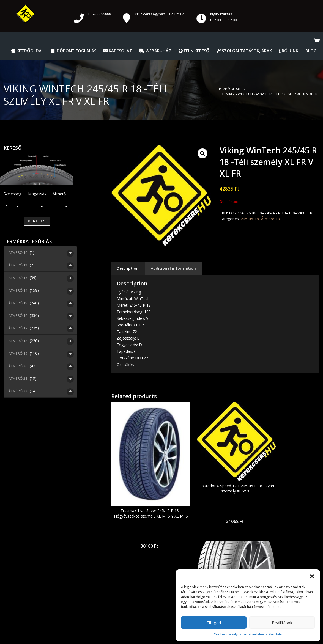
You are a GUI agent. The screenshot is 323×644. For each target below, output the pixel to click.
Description (128, 268)
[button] (312, 576)
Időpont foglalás (74, 51)
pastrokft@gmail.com (148, 582)
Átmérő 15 (19, 304)
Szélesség (12, 194)
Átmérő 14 (19, 291)
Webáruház (155, 51)
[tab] (128, 269)
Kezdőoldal (27, 51)
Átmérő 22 (19, 392)
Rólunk (289, 51)
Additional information (173, 268)
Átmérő (59, 194)
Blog (311, 51)
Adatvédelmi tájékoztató (263, 634)
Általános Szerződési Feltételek (52, 627)
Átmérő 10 (19, 253)
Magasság (37, 194)
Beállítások (282, 623)
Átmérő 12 (19, 266)
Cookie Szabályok (228, 634)
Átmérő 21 (19, 379)
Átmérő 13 (19, 279)
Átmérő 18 (19, 342)
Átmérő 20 (19, 367)
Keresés (37, 221)
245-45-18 (250, 219)
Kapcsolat (118, 51)
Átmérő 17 (19, 329)
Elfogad (214, 623)
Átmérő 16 (19, 316)
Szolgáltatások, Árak (244, 51)
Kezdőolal (99, 627)
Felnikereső (194, 51)
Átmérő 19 (19, 354)
